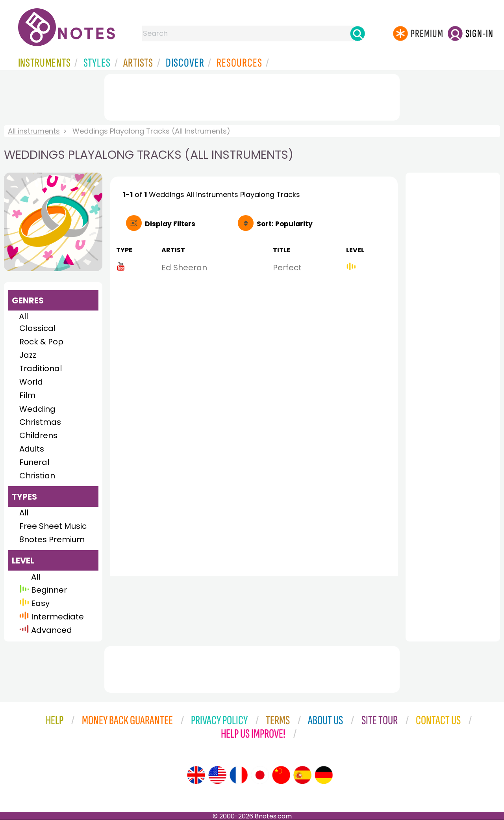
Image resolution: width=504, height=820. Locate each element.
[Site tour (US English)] (217, 775)
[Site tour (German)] (324, 775)
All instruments (34, 131)
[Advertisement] (252, 96)
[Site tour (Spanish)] (302, 775)
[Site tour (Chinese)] (281, 775)
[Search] (358, 33)
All (23, 316)
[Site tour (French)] (239, 775)
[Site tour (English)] (196, 775)
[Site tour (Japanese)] (260, 775)
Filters (170, 224)
